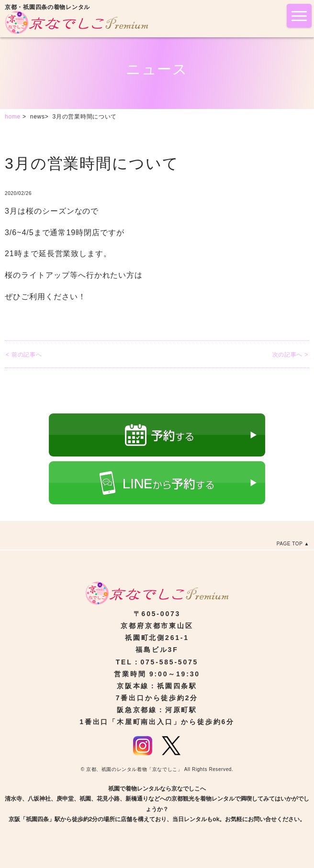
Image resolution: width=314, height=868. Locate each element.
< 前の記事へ (24, 355)
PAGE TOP (290, 544)
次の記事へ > (290, 355)
